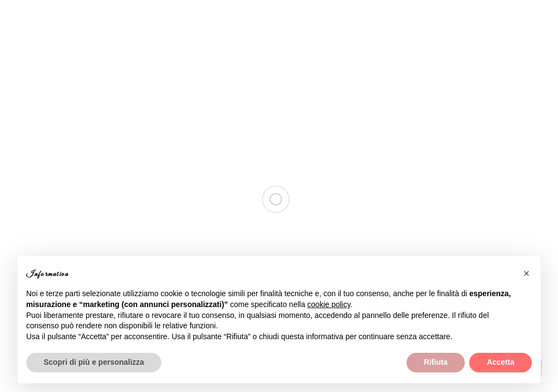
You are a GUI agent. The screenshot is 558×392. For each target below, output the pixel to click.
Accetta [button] (501, 362)
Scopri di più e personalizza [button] (94, 362)
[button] (526, 273)
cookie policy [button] (329, 304)
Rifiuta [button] (436, 362)
